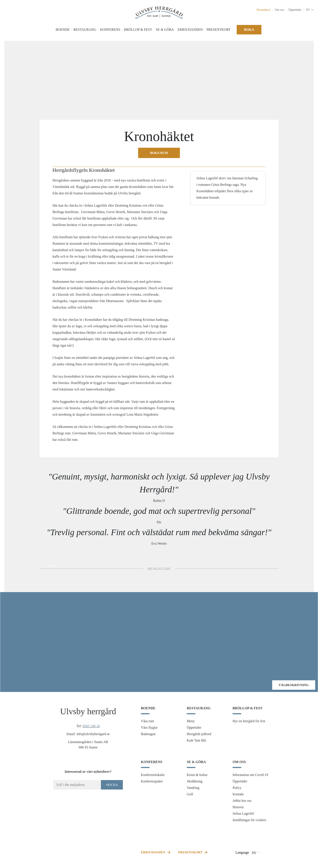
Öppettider (295, 10)
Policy (237, 788)
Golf (190, 794)
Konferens (110, 30)
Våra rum (147, 721)
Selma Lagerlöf (243, 813)
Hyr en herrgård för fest (249, 721)
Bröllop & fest (138, 30)
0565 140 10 (91, 726)
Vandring (193, 788)
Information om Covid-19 (250, 775)
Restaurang (85, 30)
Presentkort (264, 10)
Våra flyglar (149, 727)
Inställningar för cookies (249, 820)
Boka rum (159, 153)
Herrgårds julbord (199, 734)
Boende (63, 30)
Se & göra (165, 30)
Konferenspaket (152, 781)
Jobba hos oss (242, 801)
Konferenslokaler (153, 775)
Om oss (279, 10)
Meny (191, 721)
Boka (249, 30)
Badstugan (148, 734)
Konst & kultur (197, 775)
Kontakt (238, 794)
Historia (238, 807)
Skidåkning (195, 781)
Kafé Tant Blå (196, 740)
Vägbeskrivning (294, 685)
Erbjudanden (190, 30)
